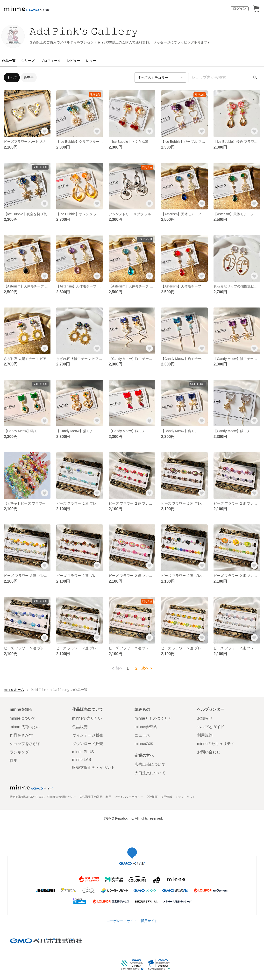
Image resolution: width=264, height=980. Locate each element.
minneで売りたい (87, 718)
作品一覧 (9, 61)
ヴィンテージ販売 (88, 735)
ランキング (19, 752)
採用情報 (166, 797)
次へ (147, 668)
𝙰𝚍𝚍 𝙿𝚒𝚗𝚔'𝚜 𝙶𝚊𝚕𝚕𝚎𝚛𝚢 (84, 31)
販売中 (29, 78)
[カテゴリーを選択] (160, 78)
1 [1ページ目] (128, 668)
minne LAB (82, 760)
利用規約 (205, 735)
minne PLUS (83, 752)
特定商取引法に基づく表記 (27, 797)
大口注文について (150, 773)
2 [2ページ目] (136, 668)
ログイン (240, 8)
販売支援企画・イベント (93, 768)
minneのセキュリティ (216, 744)
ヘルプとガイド (211, 727)
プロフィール (51, 61)
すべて (12, 78)
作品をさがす (21, 735)
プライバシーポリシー (129, 797)
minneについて (23, 718)
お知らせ (205, 718)
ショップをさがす (25, 744)
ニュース (142, 735)
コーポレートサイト (122, 921)
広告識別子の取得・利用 (95, 797)
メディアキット (185, 797)
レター (91, 61)
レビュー (73, 61)
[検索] (255, 78)
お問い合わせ (209, 752)
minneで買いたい (25, 727)
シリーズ (28, 61)
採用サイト (149, 921)
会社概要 (152, 797)
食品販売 (80, 727)
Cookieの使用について (62, 797)
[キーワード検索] (224, 78)
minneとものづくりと (153, 718)
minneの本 (144, 744)
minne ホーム (14, 690)
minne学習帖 (146, 727)
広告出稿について (150, 764)
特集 (14, 761)
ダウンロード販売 (88, 744)
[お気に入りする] (45, 131)
